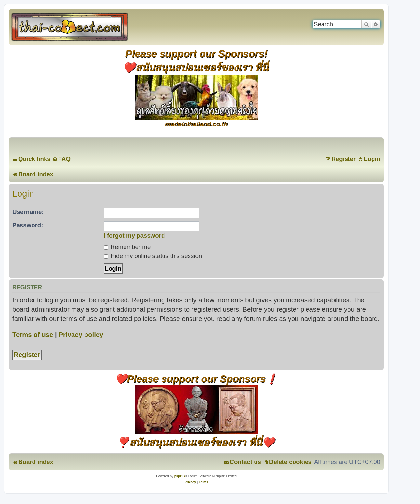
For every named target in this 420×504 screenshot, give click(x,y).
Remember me (127, 247)
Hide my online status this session (153, 256)
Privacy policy (81, 335)
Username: (28, 212)
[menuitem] (61, 159)
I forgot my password (134, 236)
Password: (28, 225)
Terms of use (33, 335)
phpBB (180, 476)
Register (27, 355)
